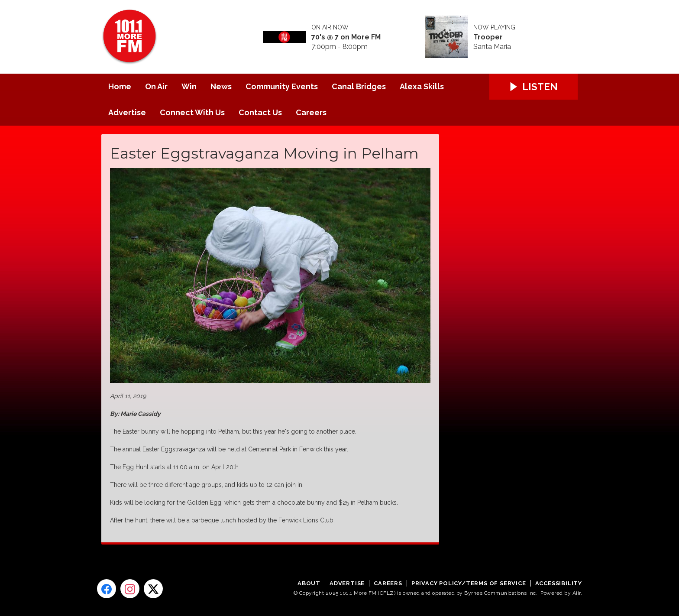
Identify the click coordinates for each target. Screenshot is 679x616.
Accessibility (559, 583)
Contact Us (260, 112)
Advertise (127, 112)
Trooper (488, 37)
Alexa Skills (422, 86)
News (221, 86)
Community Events (282, 86)
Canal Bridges (359, 86)
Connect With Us (192, 112)
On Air (156, 86)
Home (120, 86)
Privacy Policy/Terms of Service (469, 583)
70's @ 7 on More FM (346, 37)
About (309, 583)
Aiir (577, 593)
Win (189, 86)
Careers (311, 112)
